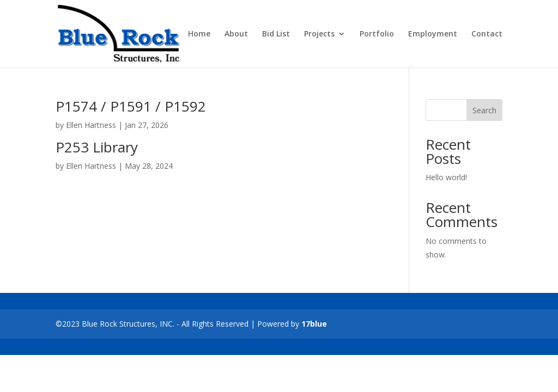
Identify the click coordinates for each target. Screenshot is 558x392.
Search (484, 110)
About (236, 34)
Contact (487, 34)
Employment (433, 34)
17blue (314, 324)
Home (199, 34)
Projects (319, 34)
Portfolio (377, 34)
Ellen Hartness (91, 125)
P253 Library (97, 147)
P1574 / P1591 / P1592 (131, 106)
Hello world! (446, 177)
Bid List (276, 34)
